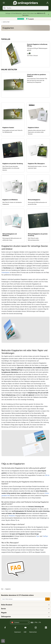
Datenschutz (33, 632)
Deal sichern (26, 15)
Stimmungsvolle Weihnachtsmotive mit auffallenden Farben (12, 239)
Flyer (38, 536)
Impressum (18, 632)
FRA (36, 622)
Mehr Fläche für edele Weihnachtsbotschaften (34, 239)
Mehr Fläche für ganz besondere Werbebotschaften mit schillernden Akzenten (11, 168)
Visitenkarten (5, 272)
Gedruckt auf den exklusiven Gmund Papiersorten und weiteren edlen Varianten (37, 132)
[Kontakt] (3, 641)
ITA (40, 622)
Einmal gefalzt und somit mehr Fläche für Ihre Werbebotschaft (12, 131)
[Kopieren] (45, 14)
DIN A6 (47, 475)
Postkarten (12, 516)
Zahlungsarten (24, 617)
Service (24, 609)
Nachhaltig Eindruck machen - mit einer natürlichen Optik (37, 167)
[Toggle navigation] (3, 3)
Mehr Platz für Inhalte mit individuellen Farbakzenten (12, 203)
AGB (25, 632)
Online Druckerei (24, 605)
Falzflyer (45, 536)
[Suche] (27, 8)
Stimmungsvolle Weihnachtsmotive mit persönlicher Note (37, 203)
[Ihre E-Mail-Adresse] (23, 599)
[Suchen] (4, 8)
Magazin (24, 613)
